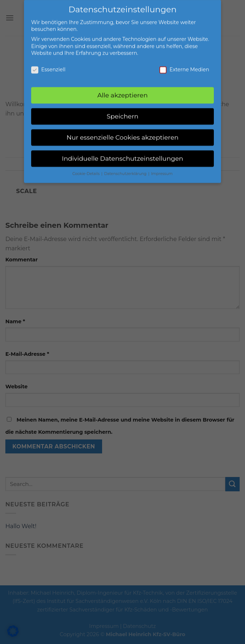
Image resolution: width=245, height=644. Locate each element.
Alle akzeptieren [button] (123, 91)
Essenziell (48, 66)
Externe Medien (184, 66)
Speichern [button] (123, 112)
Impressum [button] (162, 169)
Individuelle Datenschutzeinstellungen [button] (123, 154)
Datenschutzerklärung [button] (126, 169)
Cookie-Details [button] (87, 169)
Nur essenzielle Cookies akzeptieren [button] (123, 133)
